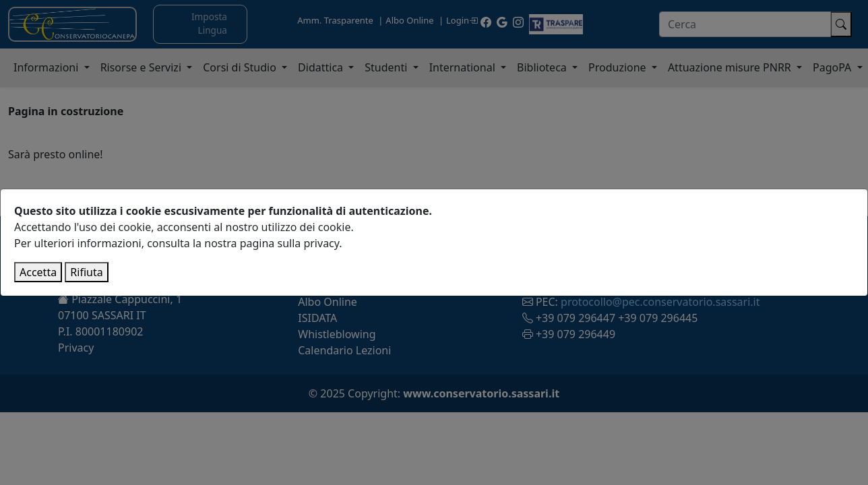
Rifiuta (86, 272)
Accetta (38, 272)
